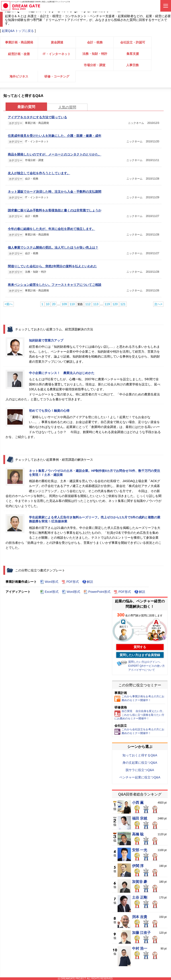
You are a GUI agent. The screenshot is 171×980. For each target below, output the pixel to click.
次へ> (158, 304)
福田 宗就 (140, 818)
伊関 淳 (138, 866)
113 (96, 304)
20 (54, 304)
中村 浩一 (140, 949)
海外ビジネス (19, 76)
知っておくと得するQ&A (140, 755)
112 (88, 304)
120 (115, 304)
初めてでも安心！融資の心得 (49, 411)
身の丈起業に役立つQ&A (140, 763)
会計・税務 (95, 42)
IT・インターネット (57, 54)
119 (107, 304)
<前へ (9, 304)
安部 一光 (140, 850)
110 (72, 304)
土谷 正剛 (140, 898)
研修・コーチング (57, 76)
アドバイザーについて (142, 670)
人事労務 (132, 65)
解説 (88, 582)
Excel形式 (49, 592)
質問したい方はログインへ (144, 662)
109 (64, 304)
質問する (140, 647)
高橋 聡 (138, 834)
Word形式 (49, 582)
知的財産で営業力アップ (46, 340)
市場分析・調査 (95, 65)
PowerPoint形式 (97, 592)
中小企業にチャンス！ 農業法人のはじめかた (62, 373)
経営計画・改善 (19, 54)
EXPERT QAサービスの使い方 (147, 666)
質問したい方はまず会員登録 (140, 655)
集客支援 (133, 54)
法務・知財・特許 (95, 54)
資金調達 (57, 42)
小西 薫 (138, 803)
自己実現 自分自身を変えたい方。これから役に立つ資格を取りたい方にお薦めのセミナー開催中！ (140, 715)
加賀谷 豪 (140, 882)
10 (48, 304)
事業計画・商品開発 (19, 42)
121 (123, 304)
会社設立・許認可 (133, 42)
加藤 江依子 (141, 933)
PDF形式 (70, 582)
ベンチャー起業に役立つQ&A (140, 777)
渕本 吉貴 (140, 917)
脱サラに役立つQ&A (140, 770)
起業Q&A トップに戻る (18, 31)
